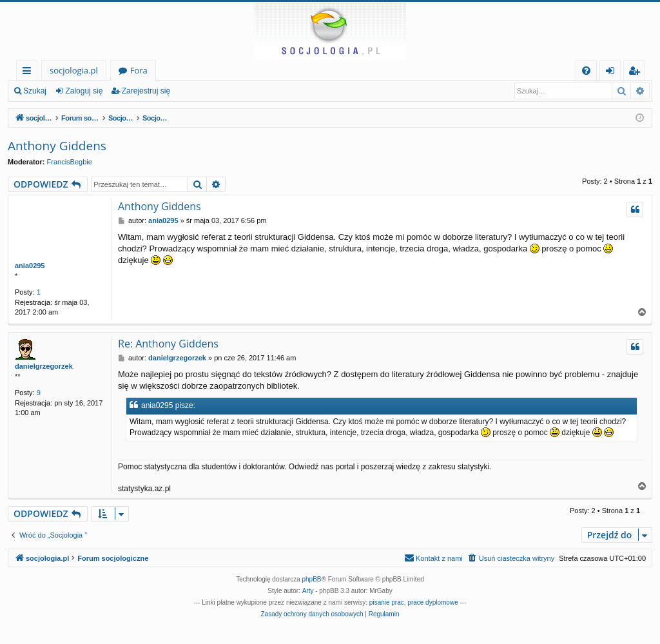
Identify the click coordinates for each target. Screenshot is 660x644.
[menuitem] (586, 71)
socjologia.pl (74, 70)
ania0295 (30, 266)
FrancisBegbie (70, 162)
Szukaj (35, 91)
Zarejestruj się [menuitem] (637, 73)
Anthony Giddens (57, 146)
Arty (308, 591)
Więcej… (29, 73)
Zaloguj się (84, 91)
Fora (139, 70)
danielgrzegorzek (44, 366)
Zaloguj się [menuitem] (613, 73)
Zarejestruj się (146, 91)
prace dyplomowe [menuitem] (432, 602)
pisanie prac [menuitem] (387, 602)
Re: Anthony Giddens (168, 344)
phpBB (312, 579)
